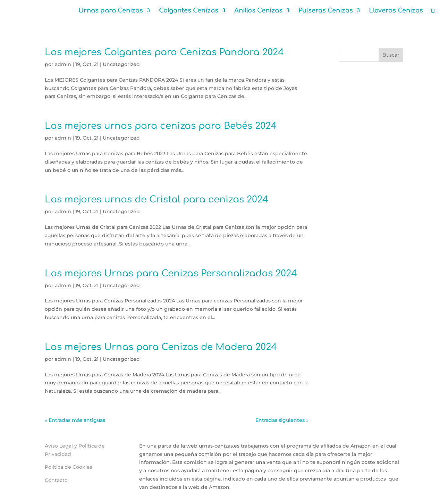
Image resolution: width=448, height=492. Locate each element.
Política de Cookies (69, 467)
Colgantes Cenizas (189, 11)
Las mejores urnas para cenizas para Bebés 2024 (161, 126)
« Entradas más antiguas (75, 420)
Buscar (391, 55)
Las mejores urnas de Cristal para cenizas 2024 (157, 199)
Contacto (56, 480)
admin (63, 64)
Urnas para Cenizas (111, 11)
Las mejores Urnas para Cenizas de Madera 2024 (161, 347)
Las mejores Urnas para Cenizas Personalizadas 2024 (171, 273)
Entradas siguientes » (282, 420)
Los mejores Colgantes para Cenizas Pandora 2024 (164, 52)
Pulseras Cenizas (326, 11)
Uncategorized (121, 64)
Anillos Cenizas (258, 11)
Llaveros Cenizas (396, 11)
